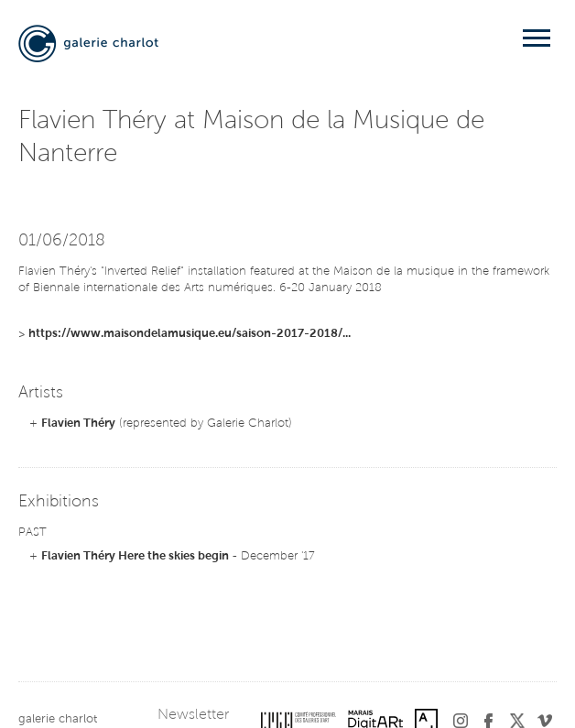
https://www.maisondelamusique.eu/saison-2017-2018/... (190, 334)
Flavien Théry (78, 424)
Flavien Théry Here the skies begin (135, 556)
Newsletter (193, 715)
